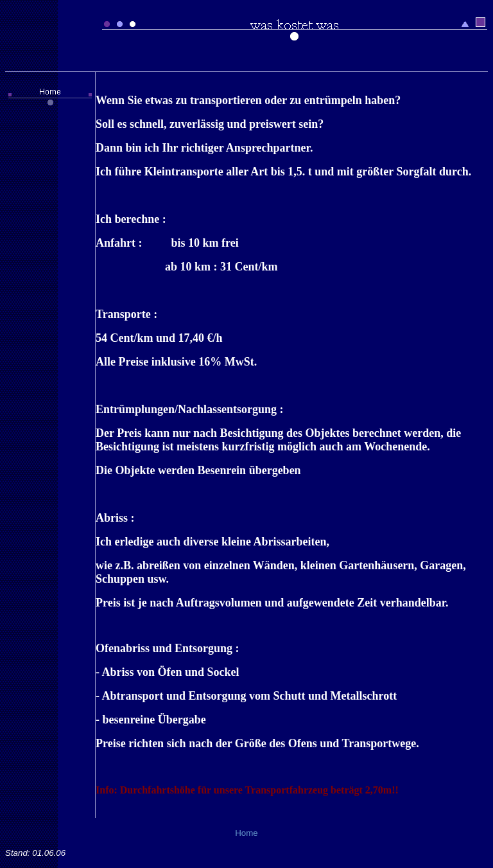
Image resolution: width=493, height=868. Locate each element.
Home (246, 833)
